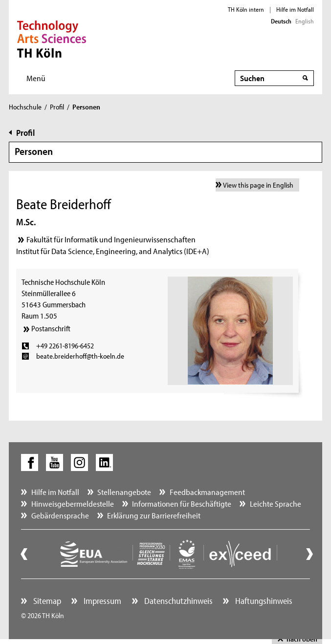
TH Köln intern (246, 9)
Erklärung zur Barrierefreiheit (154, 515)
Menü (36, 78)
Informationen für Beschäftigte (182, 504)
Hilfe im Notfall (295, 9)
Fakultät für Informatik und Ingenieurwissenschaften (111, 239)
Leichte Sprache (276, 504)
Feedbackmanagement (207, 492)
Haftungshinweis (263, 601)
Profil (57, 107)
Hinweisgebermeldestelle (73, 504)
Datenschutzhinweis (177, 601)
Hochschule (25, 107)
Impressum (101, 601)
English (305, 21)
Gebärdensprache (60, 515)
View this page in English (258, 185)
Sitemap (46, 601)
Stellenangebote (124, 492)
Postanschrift (51, 328)
